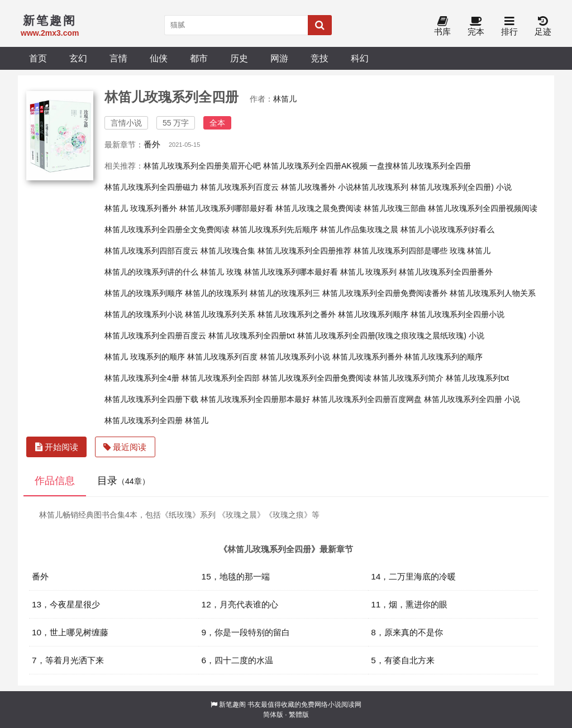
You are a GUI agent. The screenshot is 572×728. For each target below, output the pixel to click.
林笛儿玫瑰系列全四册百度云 (155, 336)
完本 (476, 27)
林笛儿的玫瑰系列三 (285, 293)
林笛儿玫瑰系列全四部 (221, 378)
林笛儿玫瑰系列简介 (408, 378)
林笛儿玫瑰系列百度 (222, 357)
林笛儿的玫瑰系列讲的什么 (151, 272)
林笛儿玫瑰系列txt (477, 378)
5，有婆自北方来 (403, 660)
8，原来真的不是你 (407, 632)
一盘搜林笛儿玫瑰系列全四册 (420, 166)
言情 (118, 58)
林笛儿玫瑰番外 (308, 187)
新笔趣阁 (232, 705)
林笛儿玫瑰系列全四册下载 (151, 399)
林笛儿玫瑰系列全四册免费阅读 (317, 378)
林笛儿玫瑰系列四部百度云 (151, 251)
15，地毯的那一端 (236, 576)
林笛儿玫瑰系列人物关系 (493, 293)
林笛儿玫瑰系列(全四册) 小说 (461, 187)
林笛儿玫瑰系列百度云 (240, 187)
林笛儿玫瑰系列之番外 (297, 314)
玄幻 (78, 58)
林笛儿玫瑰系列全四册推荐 (304, 251)
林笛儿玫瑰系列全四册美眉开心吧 (202, 166)
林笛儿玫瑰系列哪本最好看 (291, 272)
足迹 (543, 27)
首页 (38, 58)
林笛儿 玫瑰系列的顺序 (145, 357)
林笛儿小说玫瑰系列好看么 (447, 229)
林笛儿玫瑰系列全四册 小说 (472, 399)
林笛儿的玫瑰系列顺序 (144, 293)
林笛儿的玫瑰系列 (216, 293)
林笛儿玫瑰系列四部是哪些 (401, 251)
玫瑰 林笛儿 (470, 251)
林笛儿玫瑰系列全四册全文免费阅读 (167, 229)
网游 (279, 58)
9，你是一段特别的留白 (246, 632)
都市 (199, 58)
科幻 (360, 58)
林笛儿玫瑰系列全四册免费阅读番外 (385, 293)
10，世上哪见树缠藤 (70, 632)
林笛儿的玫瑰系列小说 (144, 314)
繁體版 (299, 715)
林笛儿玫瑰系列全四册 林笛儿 (156, 420)
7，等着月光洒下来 (68, 660)
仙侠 (159, 58)
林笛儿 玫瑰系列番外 (141, 208)
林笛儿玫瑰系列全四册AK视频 (315, 166)
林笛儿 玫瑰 (221, 272)
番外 (152, 144)
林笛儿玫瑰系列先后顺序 (275, 229)
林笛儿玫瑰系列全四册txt (252, 336)
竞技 (320, 58)
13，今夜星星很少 (66, 604)
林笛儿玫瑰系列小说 (295, 357)
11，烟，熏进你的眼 (409, 604)
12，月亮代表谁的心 (240, 604)
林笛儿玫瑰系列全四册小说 (457, 314)
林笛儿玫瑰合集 (228, 251)
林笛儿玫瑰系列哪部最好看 (226, 208)
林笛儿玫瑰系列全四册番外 (446, 272)
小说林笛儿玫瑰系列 (373, 187)
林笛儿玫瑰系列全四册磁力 (151, 187)
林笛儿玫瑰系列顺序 (373, 314)
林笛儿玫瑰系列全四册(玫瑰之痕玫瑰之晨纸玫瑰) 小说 (391, 336)
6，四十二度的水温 (238, 660)
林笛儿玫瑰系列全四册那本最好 (255, 399)
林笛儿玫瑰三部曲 (395, 208)
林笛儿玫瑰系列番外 (368, 357)
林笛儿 (285, 99)
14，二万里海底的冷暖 (413, 576)
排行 (509, 27)
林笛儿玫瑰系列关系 (220, 314)
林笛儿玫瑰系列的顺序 (444, 357)
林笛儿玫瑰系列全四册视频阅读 (483, 208)
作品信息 (55, 481)
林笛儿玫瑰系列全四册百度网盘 (367, 399)
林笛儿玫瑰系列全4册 (142, 378)
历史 (239, 58)
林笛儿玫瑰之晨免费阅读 (318, 208)
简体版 (273, 715)
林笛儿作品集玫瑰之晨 (359, 229)
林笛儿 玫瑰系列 (369, 272)
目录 (123, 481)
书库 (442, 27)
